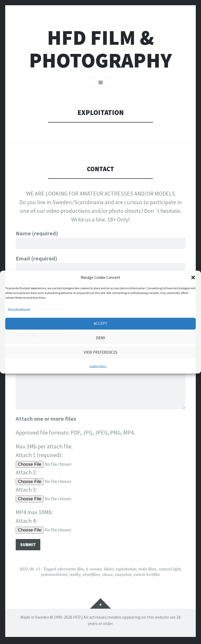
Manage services (19, 309)
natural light (170, 571)
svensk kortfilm (147, 576)
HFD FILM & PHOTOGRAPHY (100, 49)
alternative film (71, 571)
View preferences (101, 352)
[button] (193, 277)
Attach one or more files (46, 419)
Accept (100, 323)
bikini (109, 571)
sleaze (107, 576)
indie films (147, 571)
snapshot (123, 576)
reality (75, 576)
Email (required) (100, 264)
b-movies (94, 571)
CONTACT (101, 169)
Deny (101, 338)
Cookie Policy (98, 366)
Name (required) (100, 238)
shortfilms (91, 576)
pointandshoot (54, 576)
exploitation (126, 571)
